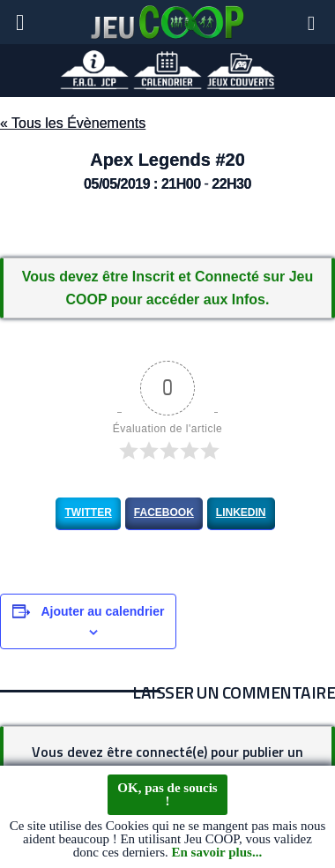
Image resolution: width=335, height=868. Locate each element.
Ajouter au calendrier (102, 611)
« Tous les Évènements (73, 123)
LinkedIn (241, 513)
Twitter (88, 513)
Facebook (164, 513)
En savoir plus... (216, 853)
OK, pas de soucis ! (167, 795)
